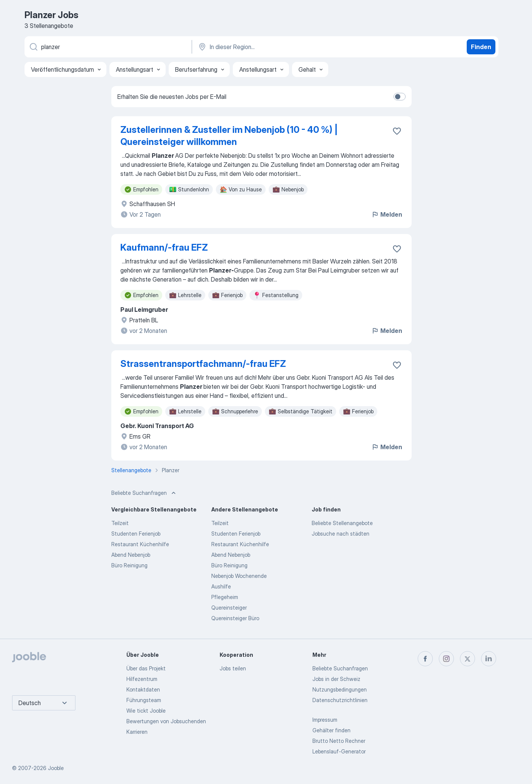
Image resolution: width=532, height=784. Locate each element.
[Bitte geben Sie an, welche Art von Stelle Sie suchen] (108, 47)
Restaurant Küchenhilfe (140, 544)
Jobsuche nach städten (341, 534)
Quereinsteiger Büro (235, 618)
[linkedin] (489, 659)
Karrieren (137, 732)
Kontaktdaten (143, 689)
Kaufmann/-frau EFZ (164, 247)
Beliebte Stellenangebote (342, 523)
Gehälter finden (331, 730)
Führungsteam (144, 700)
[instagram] (446, 659)
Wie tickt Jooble (146, 711)
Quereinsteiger (229, 608)
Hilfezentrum (142, 679)
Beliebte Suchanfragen (340, 668)
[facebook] (425, 659)
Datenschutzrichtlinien (340, 700)
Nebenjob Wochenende (239, 576)
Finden (481, 47)
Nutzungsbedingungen (340, 689)
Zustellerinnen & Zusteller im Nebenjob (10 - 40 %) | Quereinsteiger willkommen (229, 136)
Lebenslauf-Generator (339, 751)
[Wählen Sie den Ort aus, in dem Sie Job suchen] (276, 47)
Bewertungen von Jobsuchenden (166, 721)
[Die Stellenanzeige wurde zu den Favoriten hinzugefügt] (397, 131)
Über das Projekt (146, 668)
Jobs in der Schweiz (336, 679)
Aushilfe (221, 586)
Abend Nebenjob (131, 555)
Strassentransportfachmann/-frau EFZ (203, 364)
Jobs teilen (233, 668)
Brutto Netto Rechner (339, 741)
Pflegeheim (225, 597)
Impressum (325, 720)
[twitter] (467, 659)
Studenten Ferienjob (136, 534)
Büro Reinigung (129, 565)
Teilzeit (120, 523)
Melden (387, 214)
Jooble (56, 768)
